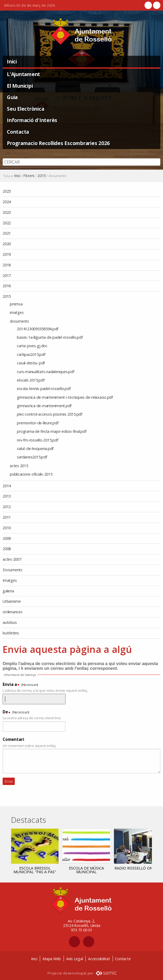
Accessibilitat (99, 959)
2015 (42, 176)
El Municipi (20, 86)
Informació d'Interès (32, 120)
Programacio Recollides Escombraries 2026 (58, 143)
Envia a (10, 684)
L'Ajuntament (23, 74)
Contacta (18, 132)
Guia (12, 97)
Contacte (123, 959)
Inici (12, 61)
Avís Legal (75, 959)
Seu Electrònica (25, 109)
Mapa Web (52, 959)
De (5, 712)
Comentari (13, 739)
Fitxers (29, 176)
